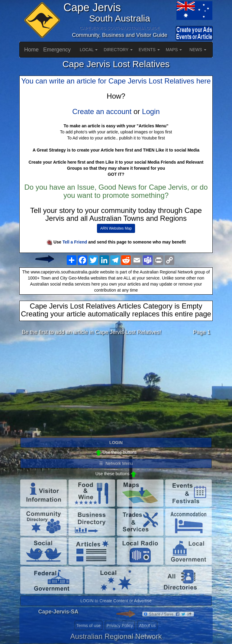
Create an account (102, 111)
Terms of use (89, 626)
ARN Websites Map (116, 228)
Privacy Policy (120, 626)
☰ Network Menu (116, 463)
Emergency (57, 50)
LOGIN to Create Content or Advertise (116, 601)
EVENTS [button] (149, 50)
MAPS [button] (174, 50)
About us (147, 626)
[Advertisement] (116, 388)
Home (31, 50)
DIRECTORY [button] (118, 50)
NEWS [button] (198, 50)
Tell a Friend (75, 242)
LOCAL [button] (89, 50)
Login (151, 111)
